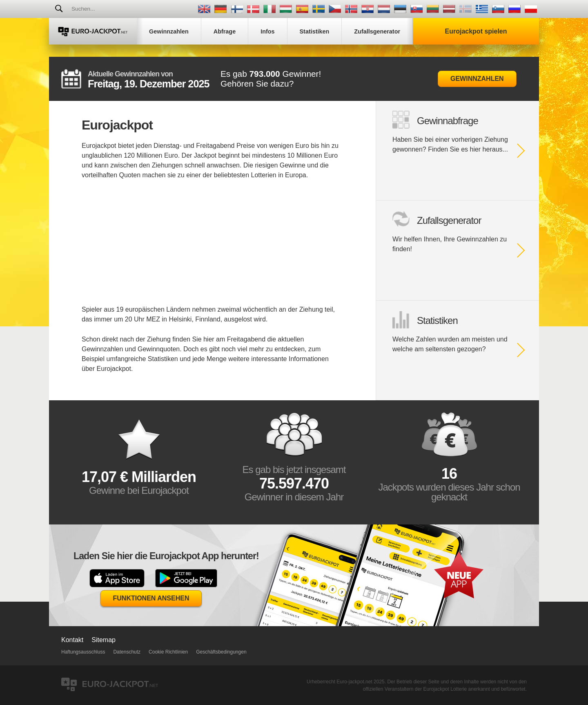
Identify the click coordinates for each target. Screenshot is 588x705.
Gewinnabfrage (448, 121)
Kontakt (72, 640)
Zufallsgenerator (449, 220)
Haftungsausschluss (83, 652)
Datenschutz (127, 652)
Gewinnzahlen (477, 79)
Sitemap (104, 640)
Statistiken (437, 320)
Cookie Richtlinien (168, 652)
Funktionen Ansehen (151, 598)
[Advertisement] (212, 248)
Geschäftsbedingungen (221, 652)
